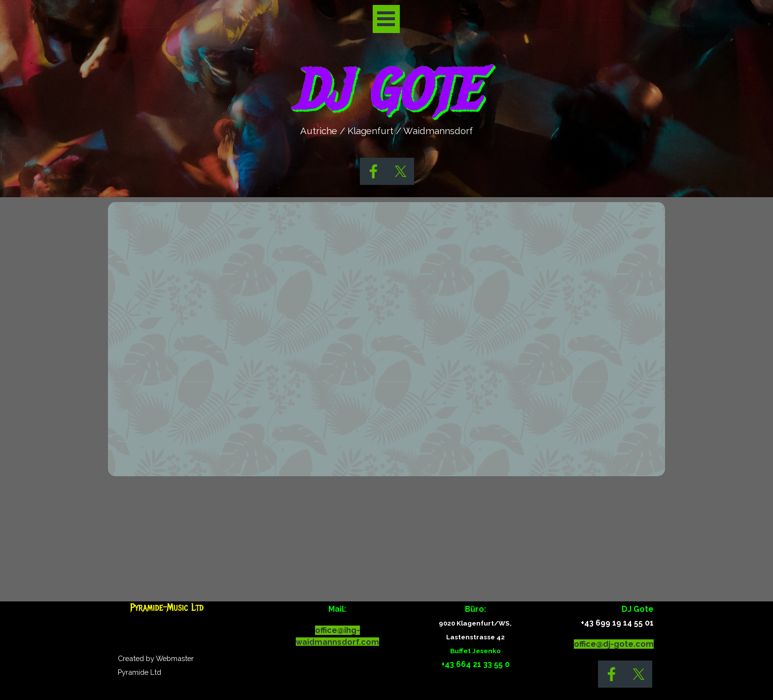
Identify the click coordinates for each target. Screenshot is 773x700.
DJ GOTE (386, 91)
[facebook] (373, 171)
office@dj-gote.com (614, 644)
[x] (401, 171)
